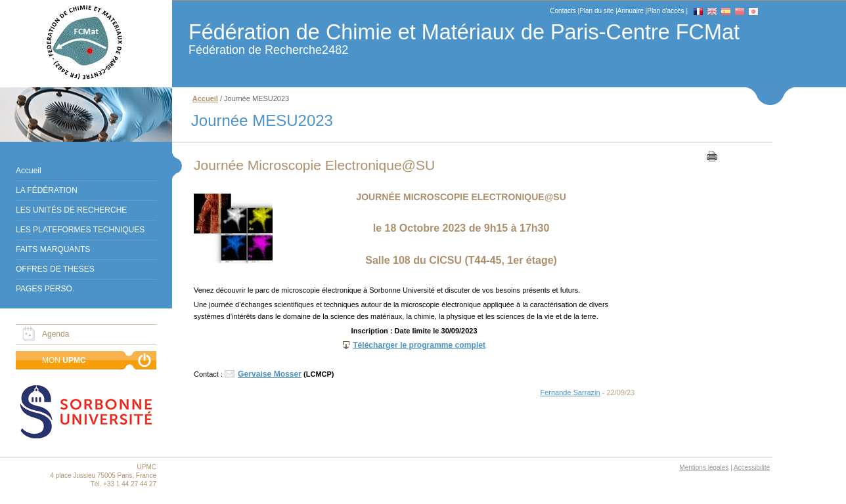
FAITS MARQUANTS (53, 249)
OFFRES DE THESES (55, 269)
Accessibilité (752, 468)
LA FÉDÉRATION (47, 190)
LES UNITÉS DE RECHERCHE (71, 210)
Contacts (563, 11)
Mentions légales (704, 468)
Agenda (56, 334)
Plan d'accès (665, 11)
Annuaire (631, 11)
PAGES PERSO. (45, 289)
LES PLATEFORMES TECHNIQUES (80, 230)
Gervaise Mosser (270, 374)
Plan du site (596, 11)
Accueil (29, 171)
